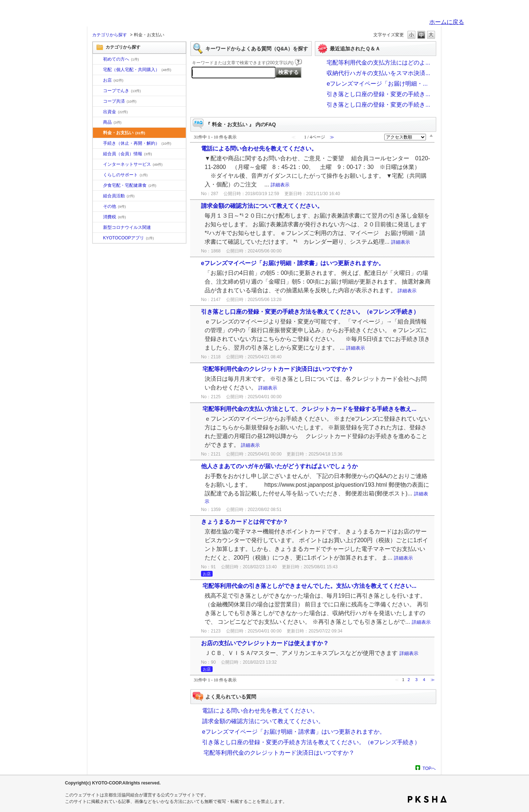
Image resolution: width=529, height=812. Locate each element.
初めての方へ (121, 59)
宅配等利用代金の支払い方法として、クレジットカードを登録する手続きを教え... (309, 409)
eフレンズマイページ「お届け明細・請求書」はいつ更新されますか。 (293, 263)
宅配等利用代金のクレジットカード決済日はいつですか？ (277, 369)
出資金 (115, 112)
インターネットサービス (133, 164)
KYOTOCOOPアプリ (128, 238)
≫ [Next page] (433, 680)
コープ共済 (120, 101)
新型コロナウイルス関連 (127, 227)
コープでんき (122, 91)
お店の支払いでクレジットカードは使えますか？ (265, 643)
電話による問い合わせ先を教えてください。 (259, 149)
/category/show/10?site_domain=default (98, 59)
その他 (114, 206)
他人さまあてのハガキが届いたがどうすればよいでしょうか (279, 466)
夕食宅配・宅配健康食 (130, 185)
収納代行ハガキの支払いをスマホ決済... (378, 73)
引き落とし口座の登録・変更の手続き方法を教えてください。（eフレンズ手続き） (310, 312)
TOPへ (429, 768)
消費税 (114, 217)
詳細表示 (280, 185)
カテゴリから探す (110, 35)
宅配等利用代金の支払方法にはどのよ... (378, 63)
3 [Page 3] (417, 680)
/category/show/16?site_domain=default (98, 175)
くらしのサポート (125, 175)
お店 (113, 80)
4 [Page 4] (424, 680)
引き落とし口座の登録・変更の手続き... (378, 94)
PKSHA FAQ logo (427, 799)
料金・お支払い (124, 133)
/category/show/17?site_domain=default (98, 186)
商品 (112, 122)
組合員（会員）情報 (128, 154)
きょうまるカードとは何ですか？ (245, 522)
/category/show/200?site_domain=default (98, 238)
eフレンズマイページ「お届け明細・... (377, 84)
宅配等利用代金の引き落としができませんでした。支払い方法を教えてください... (309, 586)
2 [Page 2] (409, 680)
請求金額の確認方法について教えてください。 (262, 206)
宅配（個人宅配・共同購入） (137, 70)
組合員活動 (119, 196)
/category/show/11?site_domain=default (98, 123)
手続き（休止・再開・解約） (137, 143)
